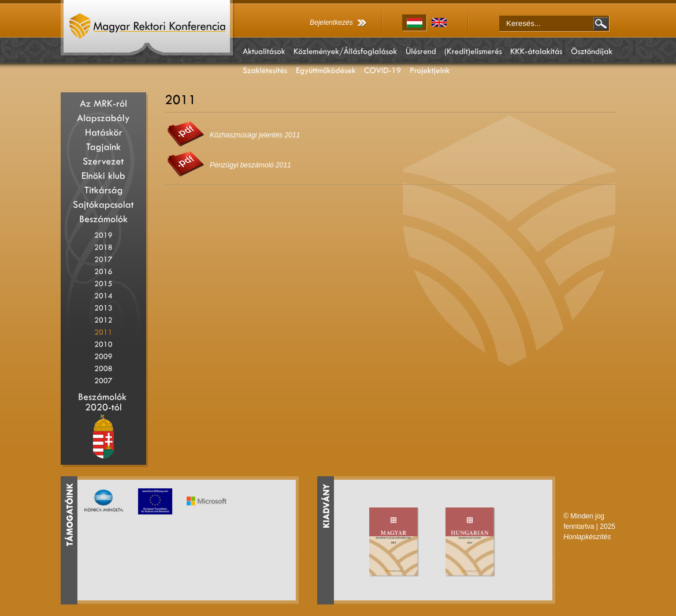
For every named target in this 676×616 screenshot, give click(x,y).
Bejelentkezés (331, 23)
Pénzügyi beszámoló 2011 (250, 165)
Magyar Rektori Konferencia (148, 29)
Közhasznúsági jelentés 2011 (255, 135)
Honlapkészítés (587, 537)
